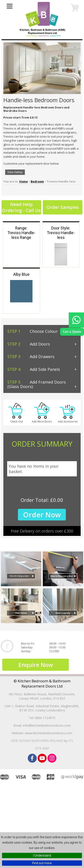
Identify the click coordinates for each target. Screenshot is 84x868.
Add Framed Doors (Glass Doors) (37, 384)
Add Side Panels (34, 369)
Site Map (42, 760)
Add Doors (29, 344)
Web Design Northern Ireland (37, 752)
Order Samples (63, 207)
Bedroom (37, 181)
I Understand (42, 855)
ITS (71, 752)
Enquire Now (36, 676)
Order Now (42, 515)
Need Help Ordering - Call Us (21, 207)
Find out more (42, 863)
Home (24, 181)
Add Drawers (31, 357)
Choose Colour (33, 331)
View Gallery (15, 172)
